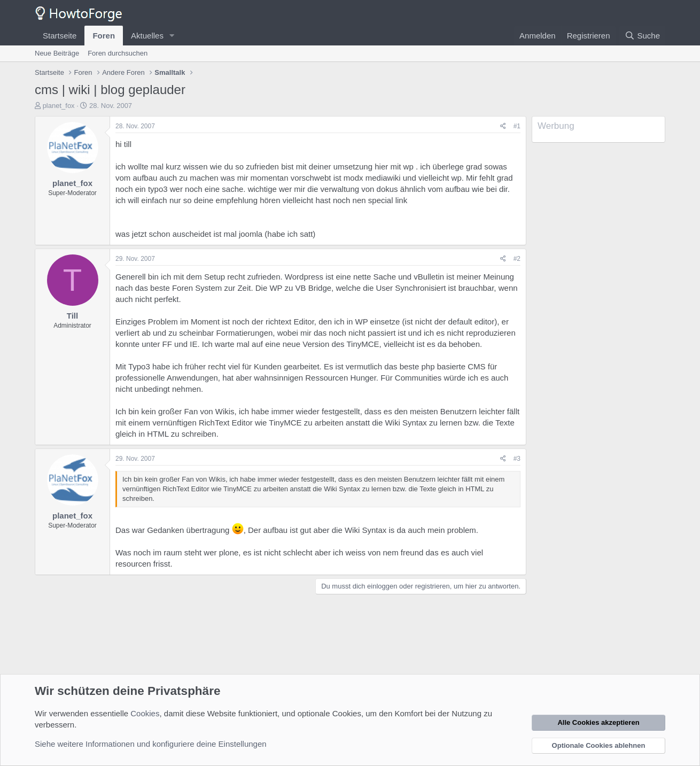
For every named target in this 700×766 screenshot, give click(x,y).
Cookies (145, 713)
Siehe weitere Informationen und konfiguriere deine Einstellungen (151, 744)
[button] (172, 36)
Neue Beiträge (57, 53)
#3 (517, 459)
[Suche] (642, 36)
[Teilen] (503, 126)
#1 (517, 126)
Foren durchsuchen (118, 53)
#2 (517, 259)
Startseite (60, 36)
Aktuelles (147, 36)
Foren (104, 36)
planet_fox (59, 106)
